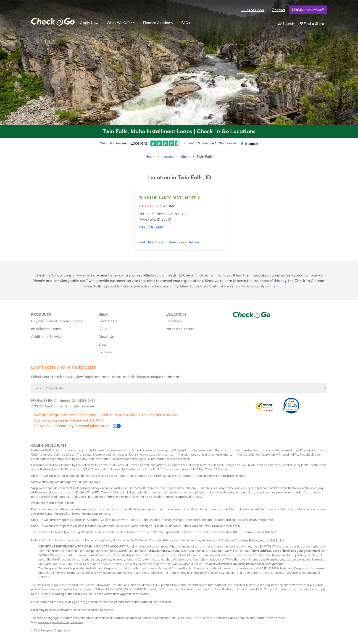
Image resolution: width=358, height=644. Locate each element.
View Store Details (184, 242)
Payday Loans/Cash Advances (57, 321)
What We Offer (119, 23)
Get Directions (151, 242)
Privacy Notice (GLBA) (160, 415)
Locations (174, 321)
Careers (105, 352)
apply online (265, 286)
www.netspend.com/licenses (113, 573)
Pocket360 (308, 10)
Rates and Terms (180, 329)
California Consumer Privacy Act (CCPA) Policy (252, 540)
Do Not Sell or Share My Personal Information (77, 426)
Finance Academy (158, 23)
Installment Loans (46, 329)
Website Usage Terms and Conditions (65, 415)
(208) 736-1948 (151, 227)
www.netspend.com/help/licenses (60, 622)
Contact (279, 10)
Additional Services (47, 336)
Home (150, 156)
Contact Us (108, 321)
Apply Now (89, 23)
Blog (102, 344)
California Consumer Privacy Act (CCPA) (67, 420)
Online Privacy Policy (119, 415)
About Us (106, 336)
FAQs (186, 23)
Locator (168, 156)
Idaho (186, 156)
